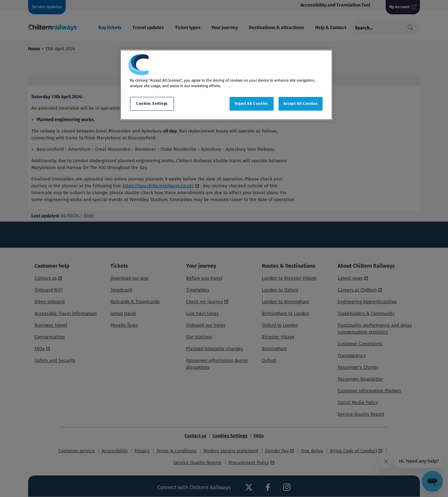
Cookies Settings (152, 103)
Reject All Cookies (251, 103)
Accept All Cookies (301, 103)
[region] (226, 85)
